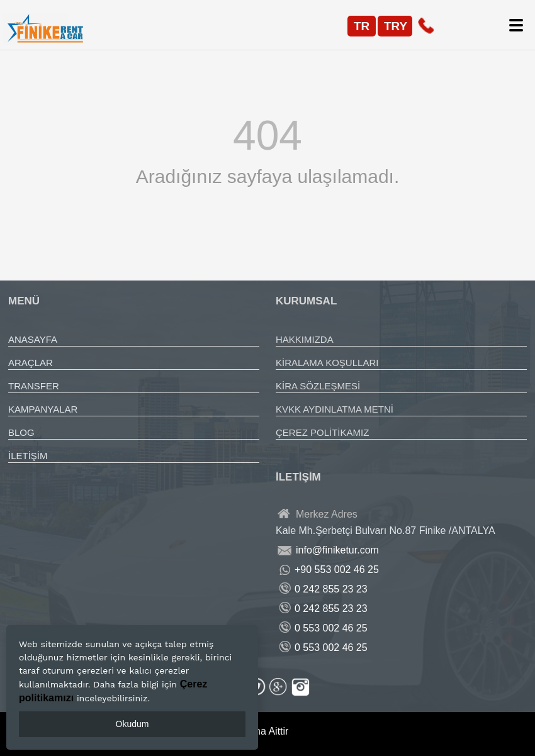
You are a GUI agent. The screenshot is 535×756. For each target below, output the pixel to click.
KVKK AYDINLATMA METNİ (335, 409)
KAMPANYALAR (43, 409)
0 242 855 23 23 (331, 589)
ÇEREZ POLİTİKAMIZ (322, 432)
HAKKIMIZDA (305, 339)
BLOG (21, 432)
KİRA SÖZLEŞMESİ (318, 386)
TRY (396, 26)
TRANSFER (34, 386)
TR (362, 26)
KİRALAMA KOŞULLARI (327, 363)
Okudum (132, 724)
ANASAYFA (33, 339)
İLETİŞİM (28, 456)
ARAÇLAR (31, 363)
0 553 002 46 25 (331, 628)
